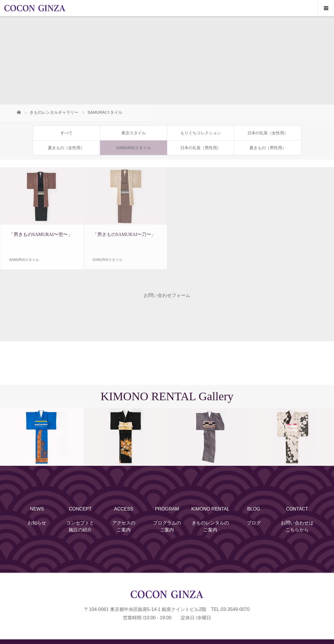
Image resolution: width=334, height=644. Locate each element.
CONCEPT (80, 509)
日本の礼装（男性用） (201, 148)
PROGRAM (167, 509)
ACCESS (124, 509)
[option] (42, 437)
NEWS (37, 509)
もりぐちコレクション (201, 133)
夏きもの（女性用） (66, 148)
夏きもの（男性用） (268, 148)
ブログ (254, 523)
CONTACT (297, 509)
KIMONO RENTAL (210, 509)
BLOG (254, 509)
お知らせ (37, 523)
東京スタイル (134, 133)
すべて (67, 133)
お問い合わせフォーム (167, 295)
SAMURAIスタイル (134, 148)
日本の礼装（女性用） (268, 133)
